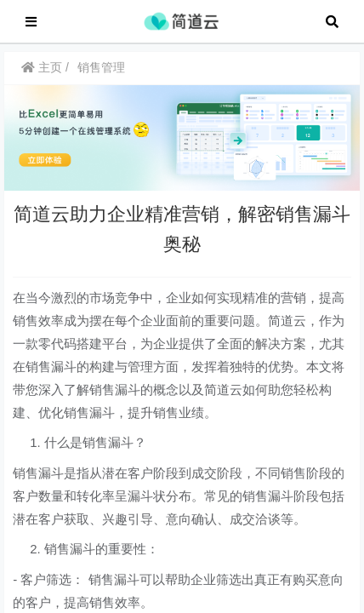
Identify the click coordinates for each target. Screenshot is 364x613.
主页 (42, 76)
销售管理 (101, 76)
